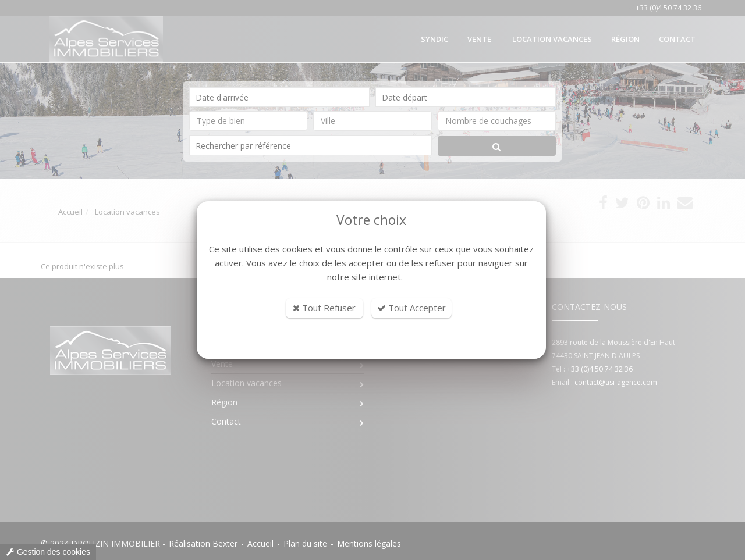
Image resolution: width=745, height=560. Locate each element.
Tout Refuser (324, 308)
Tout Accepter (411, 308)
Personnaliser (372, 343)
